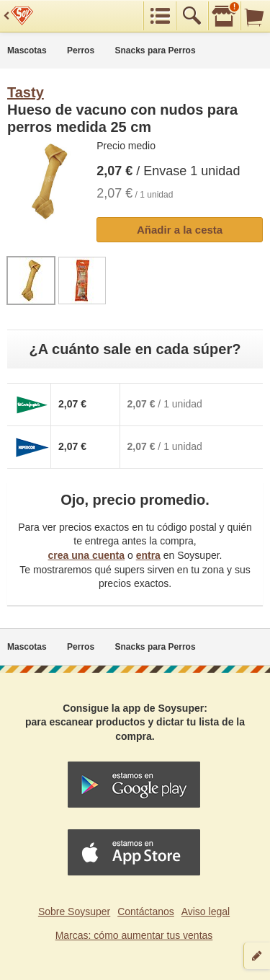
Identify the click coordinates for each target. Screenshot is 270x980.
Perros (81, 50)
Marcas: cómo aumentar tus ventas (134, 935)
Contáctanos (146, 911)
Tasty (26, 92)
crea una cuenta (86, 555)
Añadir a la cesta (180, 230)
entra (148, 555)
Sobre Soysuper (74, 911)
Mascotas (27, 50)
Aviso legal (206, 911)
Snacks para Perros (156, 50)
